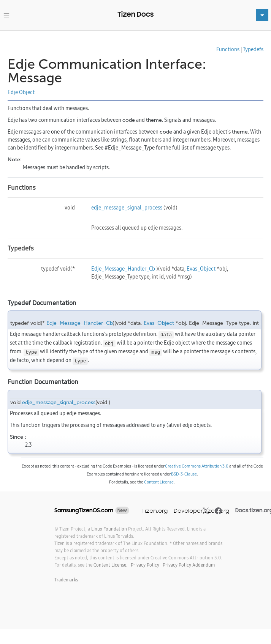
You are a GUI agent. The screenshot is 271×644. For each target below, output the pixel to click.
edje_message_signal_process (127, 208)
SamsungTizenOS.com (84, 510)
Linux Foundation (109, 529)
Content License (159, 482)
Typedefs (253, 49)
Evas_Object (201, 269)
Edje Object (21, 92)
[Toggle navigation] (6, 15)
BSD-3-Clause (184, 474)
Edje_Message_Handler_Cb (123, 269)
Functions (228, 49)
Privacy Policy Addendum (189, 565)
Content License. (110, 565)
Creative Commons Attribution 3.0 (197, 466)
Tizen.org (155, 511)
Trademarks (66, 580)
